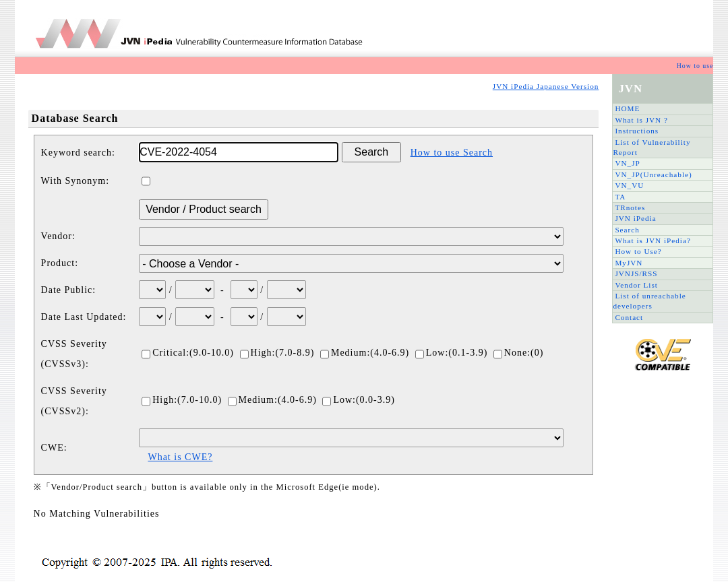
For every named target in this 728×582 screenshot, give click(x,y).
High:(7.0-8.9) (277, 353)
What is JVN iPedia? (653, 240)
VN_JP (627, 163)
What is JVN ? (641, 120)
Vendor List (636, 285)
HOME (627, 108)
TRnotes (630, 207)
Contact (629, 317)
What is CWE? (180, 457)
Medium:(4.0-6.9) (365, 353)
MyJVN (629, 263)
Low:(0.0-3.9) (359, 400)
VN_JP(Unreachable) (653, 174)
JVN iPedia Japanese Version (546, 86)
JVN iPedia (635, 218)
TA (620, 197)
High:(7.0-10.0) (182, 400)
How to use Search (452, 153)
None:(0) (519, 353)
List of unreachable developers (649, 301)
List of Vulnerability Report (651, 147)
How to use (695, 66)
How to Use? (638, 251)
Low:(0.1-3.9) (452, 353)
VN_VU (629, 185)
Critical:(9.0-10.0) (188, 353)
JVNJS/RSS (636, 273)
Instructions (637, 131)
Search (627, 230)
